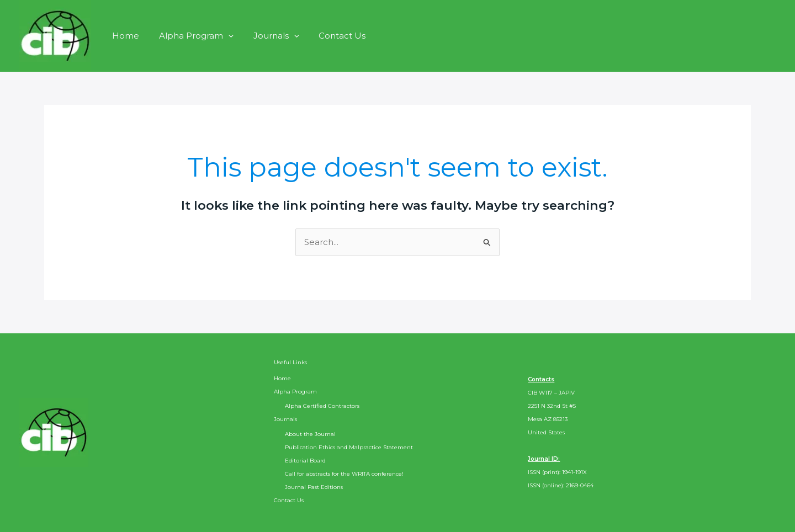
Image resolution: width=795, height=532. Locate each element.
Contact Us (331, 36)
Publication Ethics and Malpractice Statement (349, 447)
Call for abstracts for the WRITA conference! (344, 474)
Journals (268, 36)
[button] (223, 36)
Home (124, 36)
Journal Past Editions (314, 487)
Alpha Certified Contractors (322, 406)
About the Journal (310, 434)
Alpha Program (191, 36)
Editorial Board (305, 461)
